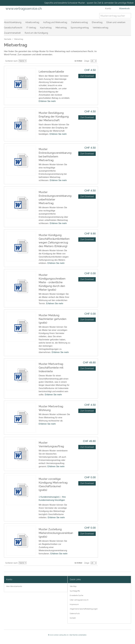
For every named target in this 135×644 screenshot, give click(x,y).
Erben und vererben (116, 22)
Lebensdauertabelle (51, 72)
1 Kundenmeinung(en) (49, 497)
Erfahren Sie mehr (47, 101)
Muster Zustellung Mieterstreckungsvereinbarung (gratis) (58, 533)
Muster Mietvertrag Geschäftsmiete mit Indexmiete (51, 368)
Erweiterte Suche (76, 595)
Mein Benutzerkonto (14, 586)
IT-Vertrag (31, 28)
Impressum (74, 604)
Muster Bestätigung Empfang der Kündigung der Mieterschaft (54, 117)
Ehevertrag (97, 22)
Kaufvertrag (46, 28)
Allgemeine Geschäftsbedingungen (84, 609)
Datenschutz (75, 613)
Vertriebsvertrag (100, 28)
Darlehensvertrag (79, 22)
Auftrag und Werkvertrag (55, 22)
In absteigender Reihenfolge (29, 61)
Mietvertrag (61, 28)
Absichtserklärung (13, 22)
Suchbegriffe (75, 591)
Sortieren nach (11, 61)
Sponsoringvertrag (80, 28)
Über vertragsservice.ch (79, 600)
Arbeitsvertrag (32, 22)
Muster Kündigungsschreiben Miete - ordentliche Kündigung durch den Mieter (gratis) (52, 282)
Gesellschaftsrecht (13, 28)
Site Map (73, 586)
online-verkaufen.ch (61, 635)
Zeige (87, 61)
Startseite (8, 39)
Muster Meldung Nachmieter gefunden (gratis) (52, 319)
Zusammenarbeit (12, 33)
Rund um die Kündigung (36, 33)
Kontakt (73, 618)
